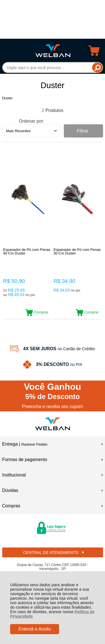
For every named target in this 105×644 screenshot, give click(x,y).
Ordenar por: (32, 121)
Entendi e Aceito (35, 629)
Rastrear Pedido (34, 444)
